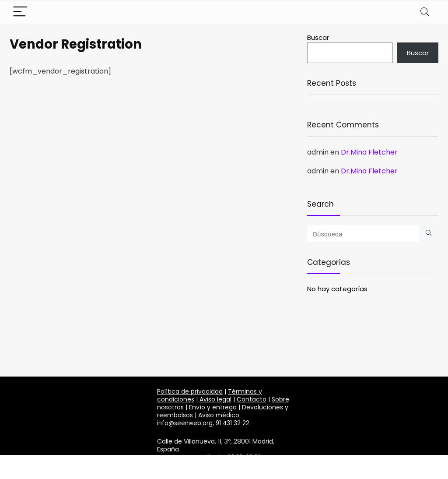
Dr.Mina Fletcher (369, 152)
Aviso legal (215, 399)
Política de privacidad (190, 391)
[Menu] (20, 12)
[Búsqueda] (429, 234)
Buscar (318, 37)
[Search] (425, 12)
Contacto (252, 399)
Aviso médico (219, 415)
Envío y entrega (213, 407)
